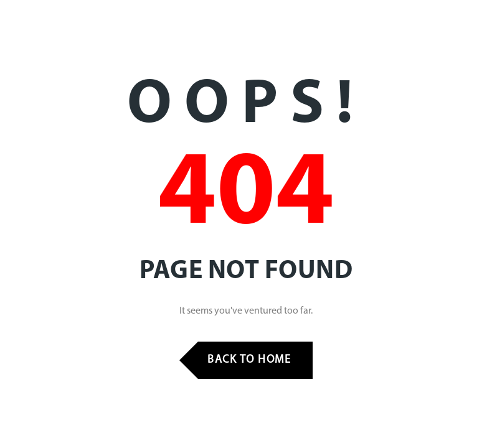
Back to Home (249, 360)
